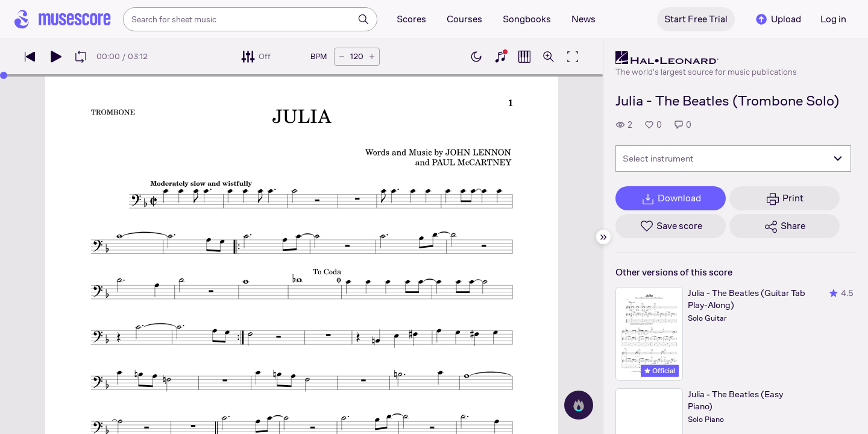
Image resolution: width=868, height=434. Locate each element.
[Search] (363, 19)
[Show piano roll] (524, 57)
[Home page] (63, 19)
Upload (778, 19)
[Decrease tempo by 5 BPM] (342, 57)
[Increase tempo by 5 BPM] (372, 57)
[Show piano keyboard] (500, 57)
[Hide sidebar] (603, 237)
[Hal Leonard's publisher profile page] (706, 58)
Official (660, 371)
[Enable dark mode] (476, 57)
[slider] (4, 75)
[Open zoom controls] (549, 57)
